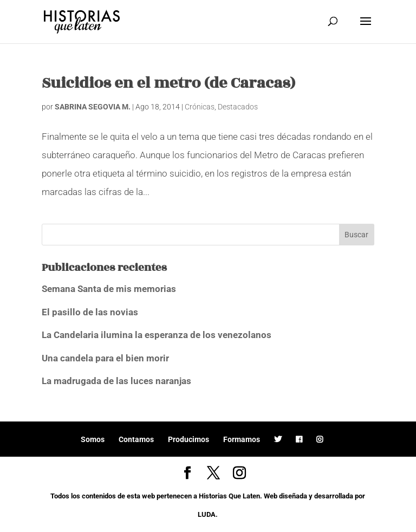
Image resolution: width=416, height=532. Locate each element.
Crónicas (200, 107)
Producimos (188, 439)
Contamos (136, 439)
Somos (93, 439)
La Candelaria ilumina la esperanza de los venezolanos (157, 335)
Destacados (238, 107)
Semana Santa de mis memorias (109, 289)
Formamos (242, 439)
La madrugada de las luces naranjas (116, 381)
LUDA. (208, 514)
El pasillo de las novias (90, 312)
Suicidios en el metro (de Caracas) (168, 83)
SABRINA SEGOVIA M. (93, 107)
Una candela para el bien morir (105, 358)
